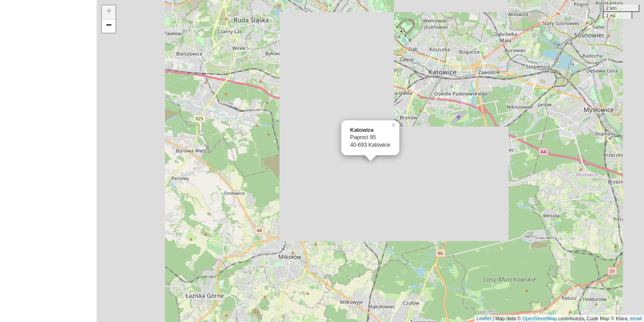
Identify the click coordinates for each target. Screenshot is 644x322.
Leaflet (484, 318)
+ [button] (109, 12)
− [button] (109, 26)
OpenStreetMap (540, 318)
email (636, 318)
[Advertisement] (48, 161)
